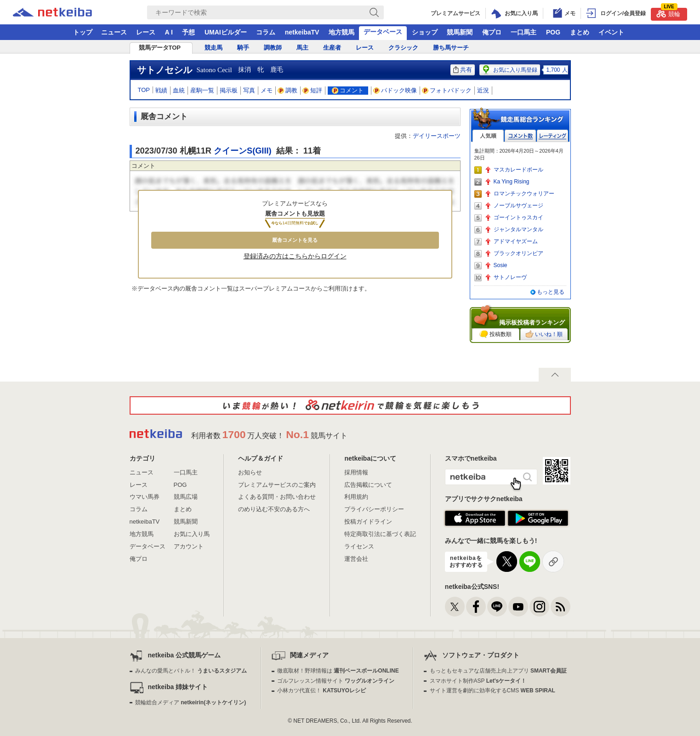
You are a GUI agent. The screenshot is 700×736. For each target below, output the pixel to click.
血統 (179, 90)
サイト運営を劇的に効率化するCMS (492, 690)
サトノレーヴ (510, 277)
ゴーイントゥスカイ (518, 217)
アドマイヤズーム (516, 241)
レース (146, 32)
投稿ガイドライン (368, 522)
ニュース (114, 32)
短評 (313, 90)
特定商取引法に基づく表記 (380, 534)
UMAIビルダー (226, 32)
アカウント (189, 546)
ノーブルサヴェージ (518, 205)
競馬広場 (186, 497)
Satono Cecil (214, 70)
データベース (383, 32)
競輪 (668, 13)
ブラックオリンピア (518, 253)
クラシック (403, 48)
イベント (611, 32)
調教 (288, 90)
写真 (249, 90)
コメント (348, 90)
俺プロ (492, 32)
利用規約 (356, 497)
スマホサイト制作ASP (478, 681)
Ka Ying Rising (512, 182)
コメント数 (520, 136)
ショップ (425, 32)
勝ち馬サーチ (451, 48)
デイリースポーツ (437, 136)
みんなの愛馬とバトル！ (191, 671)
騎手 (243, 48)
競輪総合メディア (191, 702)
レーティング (552, 136)
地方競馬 (341, 32)
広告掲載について (368, 485)
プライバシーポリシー (374, 509)
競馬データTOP (160, 48)
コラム (266, 32)
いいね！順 (544, 334)
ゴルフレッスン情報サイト (336, 681)
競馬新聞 (460, 32)
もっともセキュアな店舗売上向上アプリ (498, 671)
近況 (483, 90)
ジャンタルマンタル (518, 229)
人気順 (488, 136)
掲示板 (229, 90)
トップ (83, 32)
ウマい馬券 (145, 497)
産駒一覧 (202, 90)
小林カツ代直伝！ (322, 690)
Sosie (501, 265)
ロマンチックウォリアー (524, 194)
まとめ (580, 32)
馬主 (302, 48)
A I (169, 32)
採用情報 (356, 472)
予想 (188, 32)
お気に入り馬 (192, 534)
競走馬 (213, 48)
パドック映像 (395, 90)
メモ (267, 90)
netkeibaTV (302, 32)
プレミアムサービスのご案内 (277, 485)
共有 (463, 70)
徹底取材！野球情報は (338, 671)
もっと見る (551, 292)
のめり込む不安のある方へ (274, 509)
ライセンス (359, 546)
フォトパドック (447, 90)
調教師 (273, 48)
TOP (144, 90)
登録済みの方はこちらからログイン (295, 256)
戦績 (161, 90)
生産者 (332, 48)
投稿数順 (495, 334)
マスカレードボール (518, 170)
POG (553, 32)
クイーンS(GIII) (243, 151)
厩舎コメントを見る (295, 240)
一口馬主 (524, 32)
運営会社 (356, 559)
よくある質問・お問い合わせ (277, 497)
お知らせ (250, 472)
